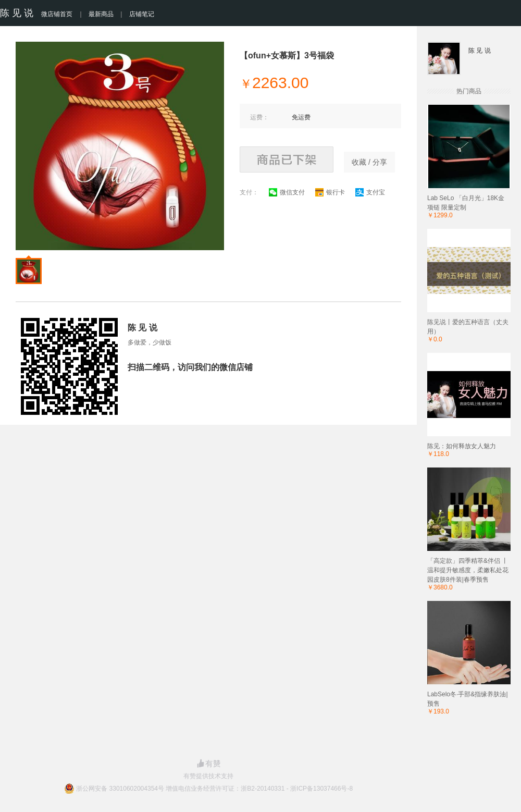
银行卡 (330, 192)
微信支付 (287, 192)
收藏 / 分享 (369, 162)
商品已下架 (287, 159)
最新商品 (101, 14)
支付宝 (370, 192)
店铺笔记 (142, 14)
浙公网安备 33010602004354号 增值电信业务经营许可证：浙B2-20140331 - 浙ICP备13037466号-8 (214, 789)
